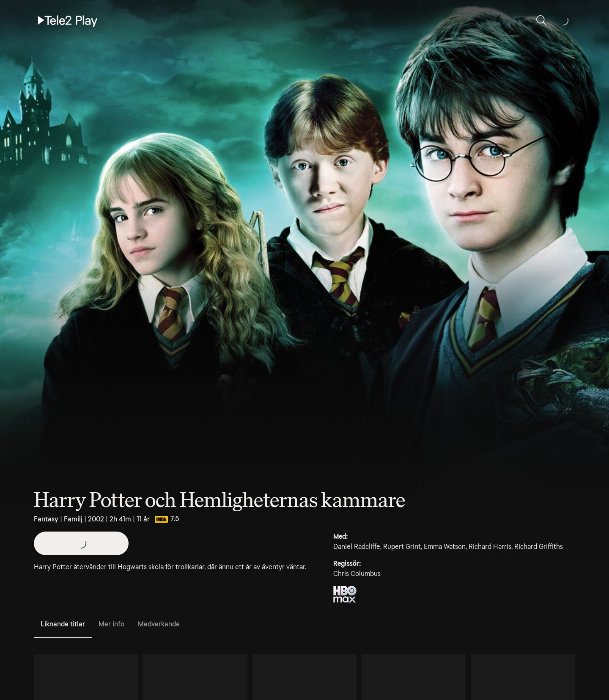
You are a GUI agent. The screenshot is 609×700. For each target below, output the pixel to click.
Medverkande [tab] (159, 624)
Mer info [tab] (111, 624)
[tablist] (301, 625)
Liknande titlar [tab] (63, 624)
